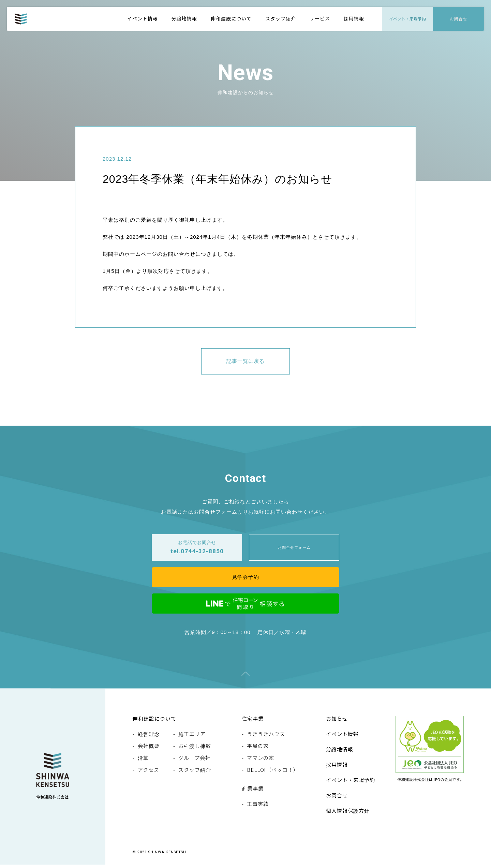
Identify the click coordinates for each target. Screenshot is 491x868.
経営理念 (149, 737)
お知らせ (337, 722)
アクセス (148, 773)
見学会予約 (245, 579)
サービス (320, 18)
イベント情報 (143, 18)
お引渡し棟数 (195, 749)
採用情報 (354, 18)
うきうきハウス (266, 737)
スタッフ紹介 (281, 18)
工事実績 (258, 807)
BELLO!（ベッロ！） (273, 773)
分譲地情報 (184, 18)
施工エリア (192, 737)
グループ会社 (195, 761)
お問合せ (337, 799)
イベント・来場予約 (351, 783)
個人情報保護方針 (348, 814)
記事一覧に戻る (245, 362)
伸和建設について (231, 18)
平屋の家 (258, 749)
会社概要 (149, 749)
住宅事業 (253, 722)
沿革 (143, 761)
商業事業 (253, 792)
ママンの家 (261, 761)
